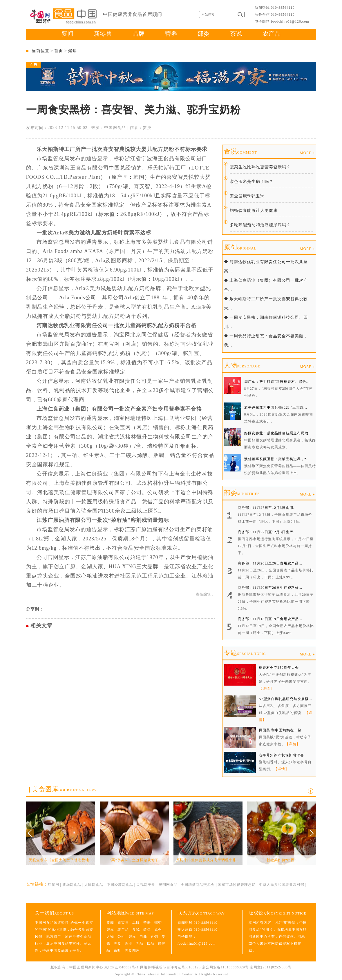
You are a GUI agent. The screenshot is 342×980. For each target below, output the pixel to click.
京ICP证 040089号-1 (122, 967)
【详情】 (266, 688)
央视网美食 (146, 885)
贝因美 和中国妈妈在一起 (280, 730)
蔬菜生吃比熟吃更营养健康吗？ (260, 167)
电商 (143, 937)
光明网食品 (168, 885)
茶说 (236, 34)
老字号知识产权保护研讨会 (281, 755)
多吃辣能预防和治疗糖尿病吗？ (260, 225)
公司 (121, 937)
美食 (117, 943)
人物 (242, 365)
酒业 (129, 943)
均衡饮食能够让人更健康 (254, 211)
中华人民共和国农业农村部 (282, 885)
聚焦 (73, 51)
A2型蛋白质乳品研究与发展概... (286, 699)
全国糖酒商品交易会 (198, 885)
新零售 (103, 34)
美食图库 (64, 789)
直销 (154, 937)
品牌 (139, 34)
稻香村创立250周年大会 (279, 668)
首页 (59, 51)
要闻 (68, 34)
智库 (110, 930)
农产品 (272, 34)
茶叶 (117, 950)
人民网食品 (94, 885)
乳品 (140, 943)
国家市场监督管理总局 (237, 885)
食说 (240, 151)
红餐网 (54, 885)
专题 (245, 653)
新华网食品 (72, 885)
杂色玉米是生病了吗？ (251, 182)
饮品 (151, 943)
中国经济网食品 (120, 885)
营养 (171, 34)
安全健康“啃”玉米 (247, 196)
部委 (204, 34)
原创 (240, 247)
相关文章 (41, 626)
